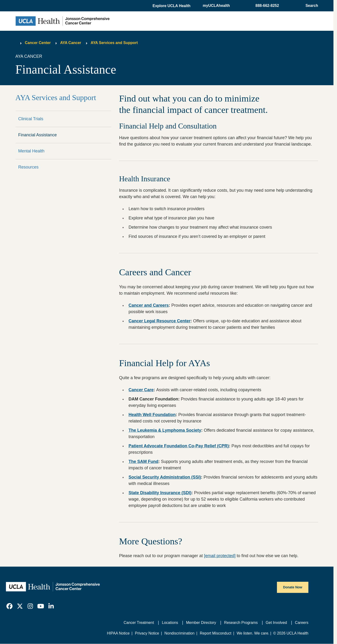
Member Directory (201, 623)
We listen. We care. (253, 633)
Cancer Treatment (139, 623)
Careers (302, 623)
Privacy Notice (147, 633)
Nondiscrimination (179, 633)
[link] (9, 606)
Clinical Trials (31, 119)
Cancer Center (38, 43)
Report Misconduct (216, 633)
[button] (172, 6)
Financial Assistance (37, 135)
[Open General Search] (310, 6)
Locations (170, 623)
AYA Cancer (71, 43)
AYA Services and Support (114, 43)
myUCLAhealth (216, 6)
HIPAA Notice (118, 633)
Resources (28, 167)
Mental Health (31, 151)
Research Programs (241, 623)
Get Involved (276, 623)
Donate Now (293, 587)
